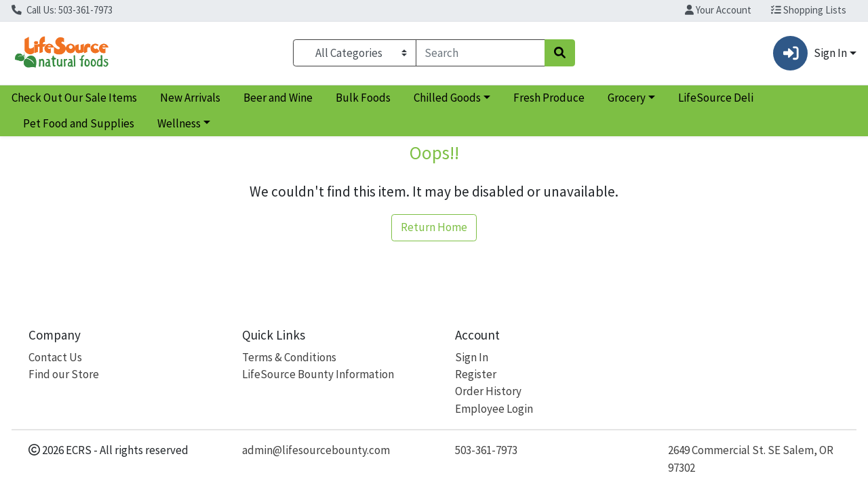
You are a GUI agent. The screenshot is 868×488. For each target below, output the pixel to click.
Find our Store (64, 374)
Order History (488, 391)
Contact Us (55, 357)
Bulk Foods (363, 98)
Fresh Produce (549, 98)
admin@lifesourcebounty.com (316, 450)
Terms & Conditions (289, 357)
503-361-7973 (486, 450)
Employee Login (494, 409)
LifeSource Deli (716, 98)
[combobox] (481, 53)
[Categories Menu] (354, 53)
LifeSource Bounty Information (318, 374)
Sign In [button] (810, 53)
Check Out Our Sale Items (74, 98)
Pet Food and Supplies (79, 123)
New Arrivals (190, 98)
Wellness (179, 123)
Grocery (627, 98)
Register (476, 374)
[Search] (481, 53)
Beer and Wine (278, 98)
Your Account (718, 10)
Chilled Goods (447, 98)
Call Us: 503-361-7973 (62, 10)
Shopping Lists (809, 10)
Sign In (472, 357)
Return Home (434, 227)
